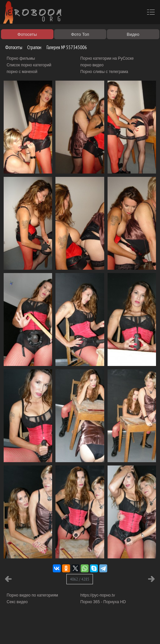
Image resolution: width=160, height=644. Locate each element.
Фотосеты (11, 47)
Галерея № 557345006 (64, 47)
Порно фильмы (21, 58)
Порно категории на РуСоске (107, 58)
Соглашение (92, 631)
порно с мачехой (22, 72)
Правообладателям (61, 631)
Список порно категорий (29, 65)
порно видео (92, 65)
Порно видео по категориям (32, 595)
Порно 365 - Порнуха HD (103, 602)
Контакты (115, 631)
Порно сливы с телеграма (104, 72)
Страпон (32, 47)
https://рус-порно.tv (98, 595)
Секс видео (17, 602)
